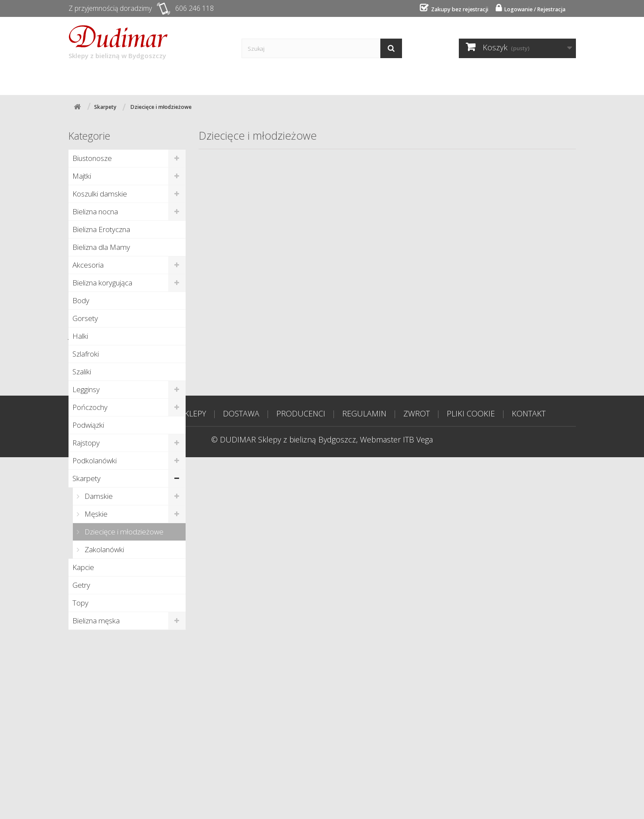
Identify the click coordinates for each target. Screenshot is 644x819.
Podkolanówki (95, 460)
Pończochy (90, 407)
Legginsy (86, 389)
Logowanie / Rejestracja (531, 9)
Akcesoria (88, 264)
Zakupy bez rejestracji (451, 9)
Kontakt (359, 79)
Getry (81, 585)
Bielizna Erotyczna (101, 229)
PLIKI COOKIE (471, 775)
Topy (80, 602)
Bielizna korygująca (102, 282)
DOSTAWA (241, 775)
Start (89, 79)
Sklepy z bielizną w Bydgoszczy (118, 42)
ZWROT (417, 775)
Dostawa (184, 79)
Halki (80, 336)
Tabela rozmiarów (430, 79)
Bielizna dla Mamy (101, 247)
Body (81, 300)
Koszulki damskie (100, 193)
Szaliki (82, 371)
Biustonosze (92, 158)
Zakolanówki (103, 549)
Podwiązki (88, 424)
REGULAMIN (364, 775)
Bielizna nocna (95, 211)
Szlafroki (86, 353)
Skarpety (87, 478)
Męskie (95, 513)
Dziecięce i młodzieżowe (123, 531)
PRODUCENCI (301, 775)
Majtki (82, 175)
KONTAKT (529, 775)
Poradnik (304, 79)
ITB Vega (418, 801)
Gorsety (85, 318)
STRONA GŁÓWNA (131, 775)
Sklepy (133, 79)
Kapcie (83, 567)
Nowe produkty (102, 649)
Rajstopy (86, 442)
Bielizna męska (96, 620)
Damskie (98, 496)
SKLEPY (193, 775)
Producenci (244, 79)
